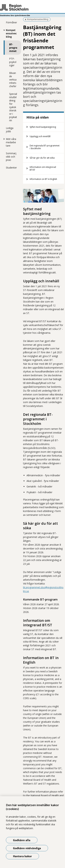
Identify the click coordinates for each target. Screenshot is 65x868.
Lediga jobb (10, 130)
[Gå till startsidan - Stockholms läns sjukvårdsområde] (32, 7)
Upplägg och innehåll (40, 136)
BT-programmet (13, 48)
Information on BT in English (43, 179)
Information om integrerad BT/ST (43, 168)
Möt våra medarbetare (11, 142)
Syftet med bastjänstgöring (43, 127)
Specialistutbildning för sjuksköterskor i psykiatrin (13, 107)
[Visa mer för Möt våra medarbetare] (3, 139)
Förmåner (11, 22)
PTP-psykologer (13, 62)
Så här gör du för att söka (42, 158)
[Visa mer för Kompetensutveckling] (3, 30)
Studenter (11, 168)
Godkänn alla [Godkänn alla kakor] (22, 840)
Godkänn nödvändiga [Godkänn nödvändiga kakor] (27, 848)
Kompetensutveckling (11, 33)
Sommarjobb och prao (11, 157)
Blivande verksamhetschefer (13, 80)
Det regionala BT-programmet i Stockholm (45, 147)
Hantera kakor (22, 856)
